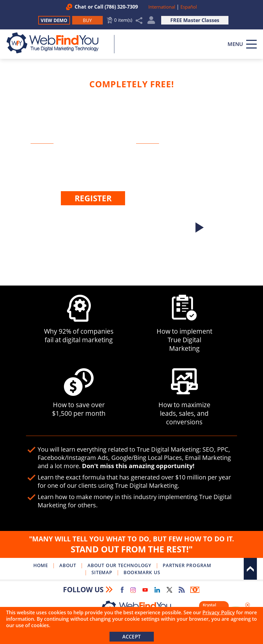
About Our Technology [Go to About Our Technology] (119, 565)
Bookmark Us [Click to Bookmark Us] (142, 572)
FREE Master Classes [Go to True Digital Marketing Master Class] (195, 20)
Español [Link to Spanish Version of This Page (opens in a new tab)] (189, 7)
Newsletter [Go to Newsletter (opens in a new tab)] (195, 590)
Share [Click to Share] (139, 21)
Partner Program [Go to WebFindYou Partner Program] (187, 565)
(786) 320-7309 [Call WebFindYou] (121, 7)
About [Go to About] (68, 565)
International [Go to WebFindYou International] (162, 7)
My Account (151, 22)
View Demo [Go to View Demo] (54, 20)
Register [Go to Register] (93, 198)
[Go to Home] (56, 43)
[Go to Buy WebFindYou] (87, 20)
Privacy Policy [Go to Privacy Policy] (219, 612)
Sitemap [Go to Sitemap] (102, 572)
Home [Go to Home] (41, 565)
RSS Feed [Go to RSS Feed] (182, 590)
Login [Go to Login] (114, 215)
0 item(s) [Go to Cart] (123, 20)
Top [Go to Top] (250, 569)
